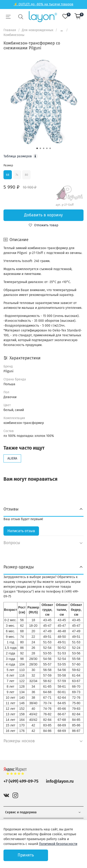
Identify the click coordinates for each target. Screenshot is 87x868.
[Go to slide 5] (50, 148)
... (62, 30)
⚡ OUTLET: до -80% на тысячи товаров (43, 4)
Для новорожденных (38, 30)
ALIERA (12, 458)
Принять (26, 855)
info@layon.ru (60, 781)
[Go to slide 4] (47, 148)
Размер (8, 165)
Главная (10, 30)
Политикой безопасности (58, 844)
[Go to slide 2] (40, 148)
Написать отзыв (21, 531)
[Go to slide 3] (44, 148)
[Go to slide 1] (37, 148)
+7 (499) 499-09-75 (21, 781)
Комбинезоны (14, 35)
